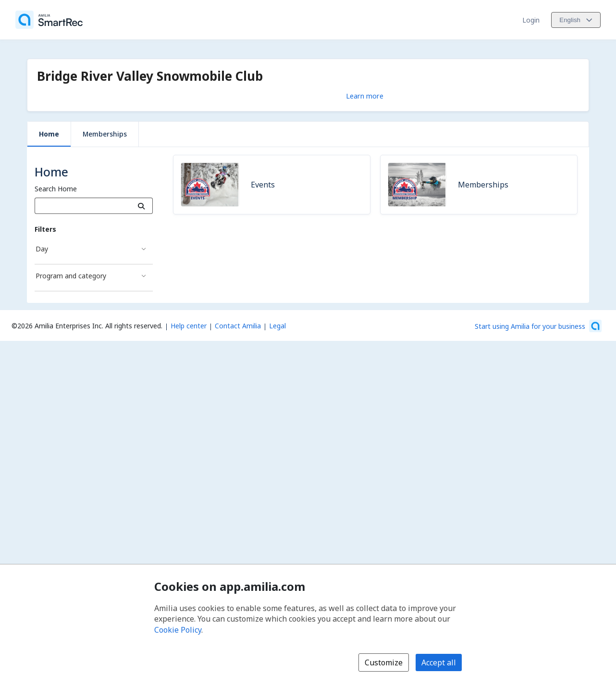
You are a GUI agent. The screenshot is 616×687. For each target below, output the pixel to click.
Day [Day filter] (42, 249)
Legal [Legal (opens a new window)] (277, 326)
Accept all (439, 662)
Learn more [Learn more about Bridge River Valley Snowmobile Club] (365, 96)
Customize (384, 662)
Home (49, 134)
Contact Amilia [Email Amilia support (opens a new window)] (238, 326)
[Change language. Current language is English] (576, 20)
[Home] (49, 20)
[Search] (142, 206)
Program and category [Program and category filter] (71, 276)
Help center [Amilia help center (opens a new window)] (189, 326)
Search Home (56, 189)
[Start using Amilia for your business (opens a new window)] (538, 326)
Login (531, 20)
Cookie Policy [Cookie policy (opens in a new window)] (178, 630)
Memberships (105, 134)
